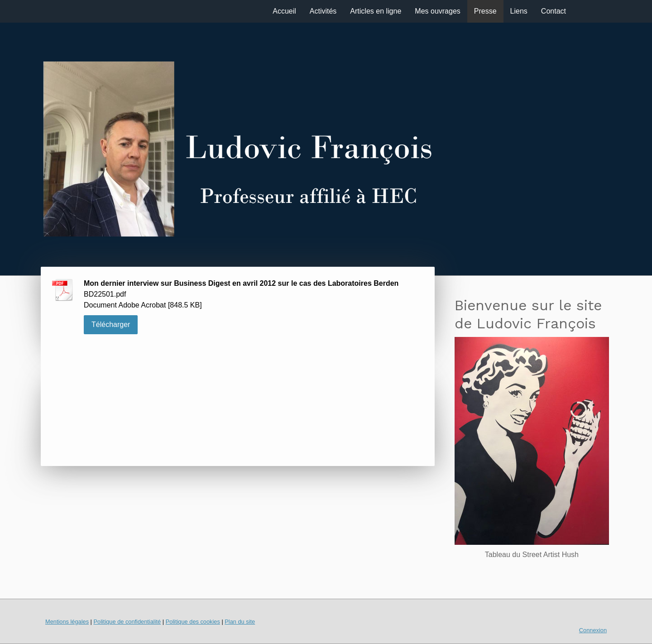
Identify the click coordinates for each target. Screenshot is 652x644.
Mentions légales (67, 622)
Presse (485, 11)
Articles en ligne (376, 11)
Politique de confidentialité (127, 622)
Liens (519, 11)
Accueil (284, 11)
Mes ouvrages (438, 11)
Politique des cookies (193, 622)
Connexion (593, 630)
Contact (554, 11)
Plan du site (240, 622)
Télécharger (111, 324)
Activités (323, 11)
